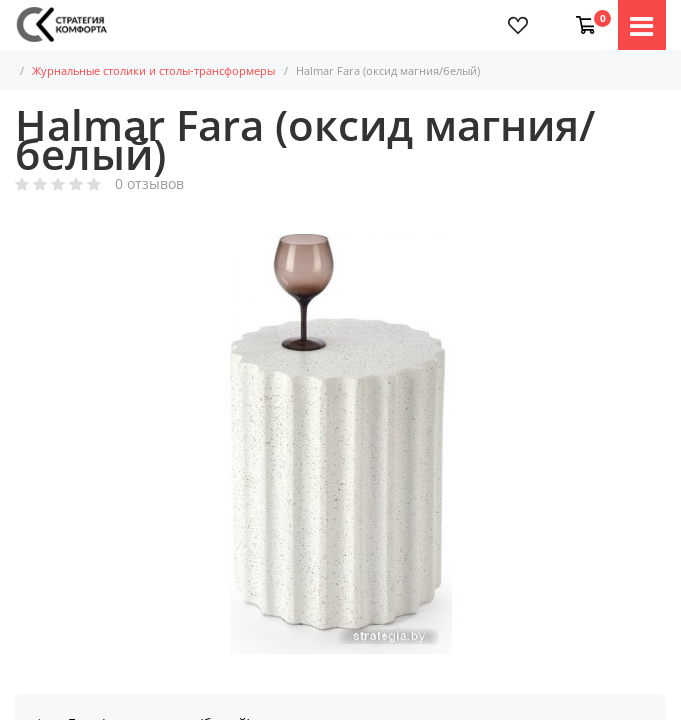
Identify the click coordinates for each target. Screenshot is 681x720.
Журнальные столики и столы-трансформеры (166, 70)
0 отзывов (149, 184)
